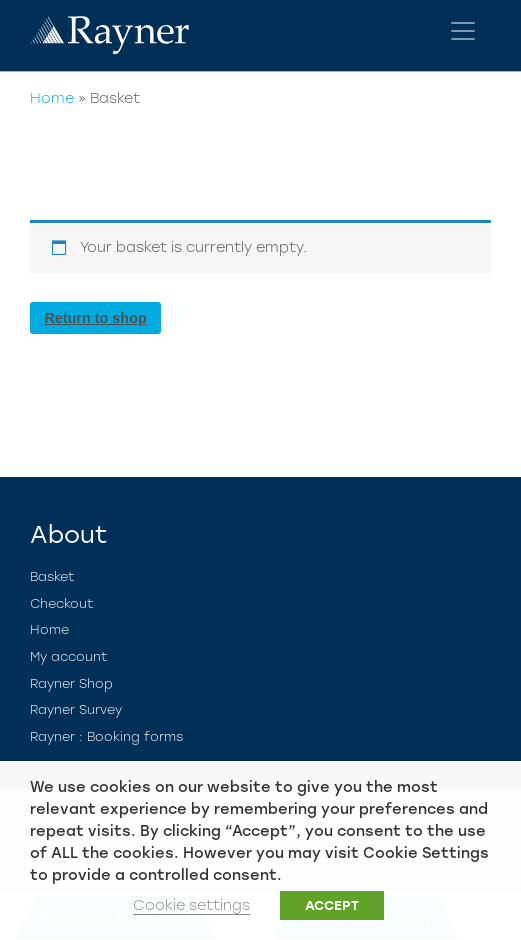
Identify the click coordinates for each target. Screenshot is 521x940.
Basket (52, 576)
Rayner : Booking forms (106, 736)
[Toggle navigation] (463, 31)
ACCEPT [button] (332, 905)
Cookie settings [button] (191, 905)
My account (69, 656)
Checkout (62, 603)
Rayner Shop (71, 683)
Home (52, 98)
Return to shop (95, 318)
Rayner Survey (76, 709)
